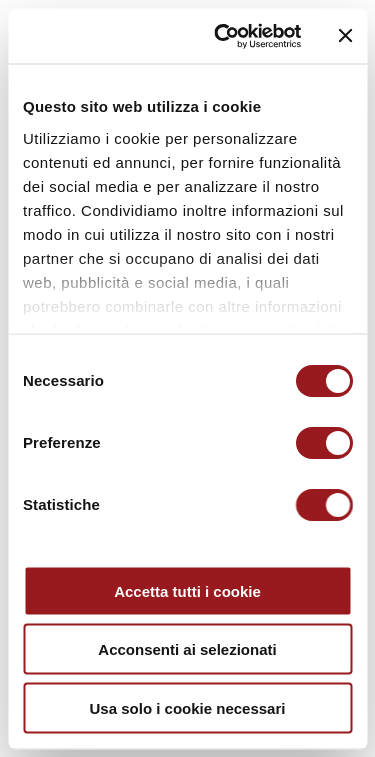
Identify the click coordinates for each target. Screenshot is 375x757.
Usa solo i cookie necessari (188, 707)
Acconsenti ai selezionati (187, 649)
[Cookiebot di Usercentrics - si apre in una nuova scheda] (223, 36)
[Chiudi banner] (345, 36)
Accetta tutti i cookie (187, 590)
